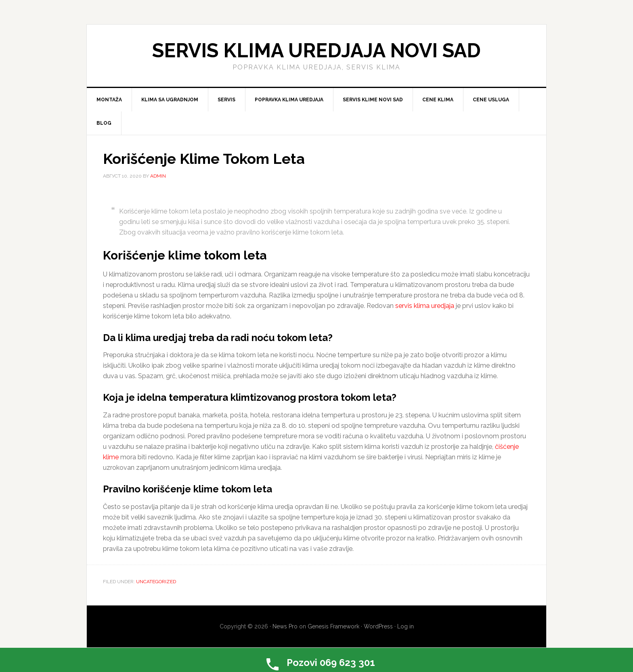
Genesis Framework (333, 626)
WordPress (378, 626)
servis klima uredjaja (425, 306)
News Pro (285, 626)
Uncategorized (156, 582)
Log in (406, 626)
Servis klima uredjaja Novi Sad (316, 50)
